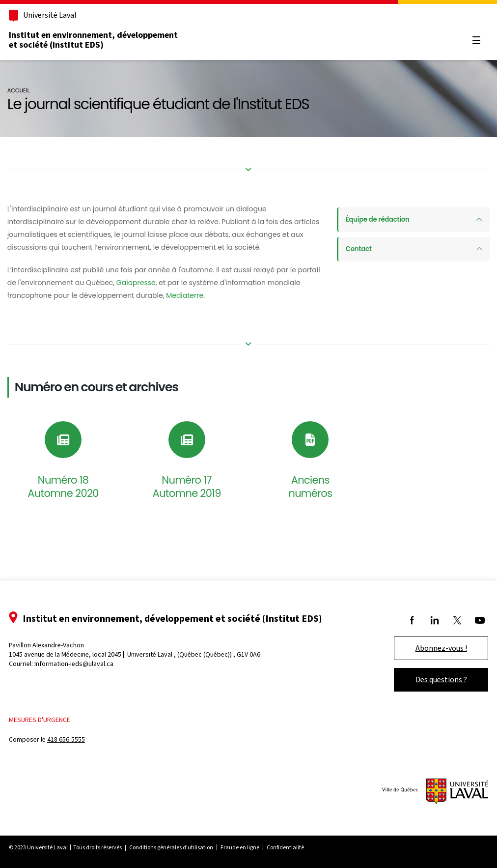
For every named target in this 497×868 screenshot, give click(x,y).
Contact (355, 249)
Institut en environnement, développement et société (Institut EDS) (107, 40)
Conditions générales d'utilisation (185, 847)
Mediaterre (232, 295)
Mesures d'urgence (53, 720)
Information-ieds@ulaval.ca (88, 664)
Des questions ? (428, 680)
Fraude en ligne (254, 847)
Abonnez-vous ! (428, 648)
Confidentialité (299, 847)
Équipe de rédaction (375, 220)
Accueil (31, 90)
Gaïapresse (172, 283)
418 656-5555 (80, 739)
